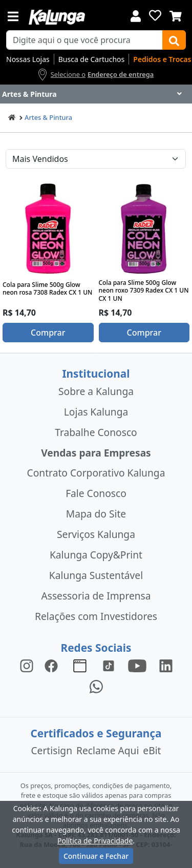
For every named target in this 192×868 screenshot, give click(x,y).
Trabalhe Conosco (96, 432)
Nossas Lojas (28, 59)
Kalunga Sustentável (96, 575)
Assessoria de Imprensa (96, 596)
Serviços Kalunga (96, 534)
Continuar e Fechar (96, 856)
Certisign (51, 750)
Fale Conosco (96, 493)
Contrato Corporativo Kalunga (96, 473)
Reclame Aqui (108, 750)
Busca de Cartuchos (92, 59)
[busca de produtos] (84, 40)
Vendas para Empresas (96, 453)
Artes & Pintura (48, 117)
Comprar (48, 333)
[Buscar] (174, 40)
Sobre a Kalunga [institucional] (96, 391)
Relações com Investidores (96, 616)
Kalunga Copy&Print (96, 555)
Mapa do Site (96, 514)
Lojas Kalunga (96, 412)
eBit (152, 750)
